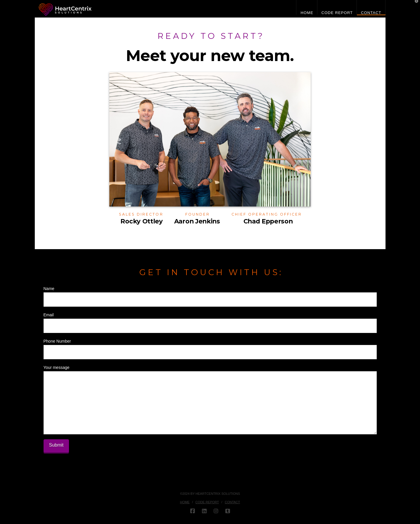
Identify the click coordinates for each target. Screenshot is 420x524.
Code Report (207, 502)
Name (210, 295)
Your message (210, 371)
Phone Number (210, 347)
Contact (232, 502)
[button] (414, 6)
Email (210, 321)
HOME (185, 502)
